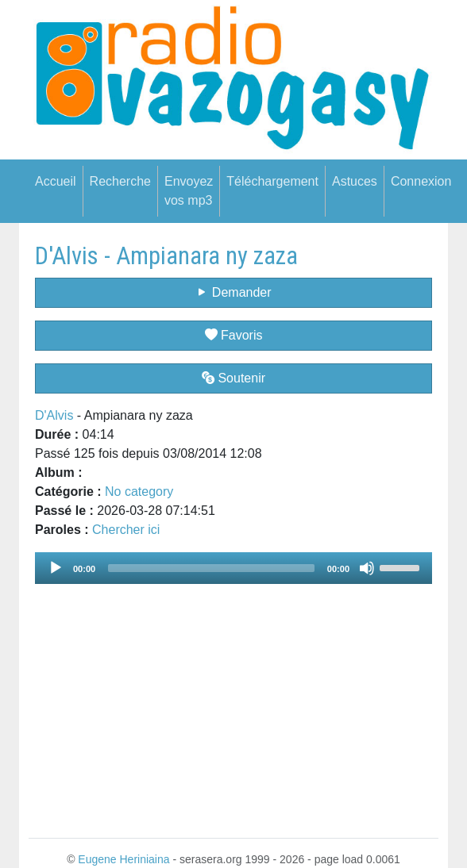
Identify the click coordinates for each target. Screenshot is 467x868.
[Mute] (367, 568)
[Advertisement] (234, 701)
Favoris (234, 335)
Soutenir (234, 378)
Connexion (421, 181)
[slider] (211, 568)
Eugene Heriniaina (124, 859)
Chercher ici (126, 530)
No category (139, 492)
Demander (233, 292)
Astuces (355, 181)
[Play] (56, 568)
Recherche (120, 181)
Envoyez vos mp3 (189, 191)
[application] (234, 568)
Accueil (56, 181)
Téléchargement (272, 181)
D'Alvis (54, 415)
